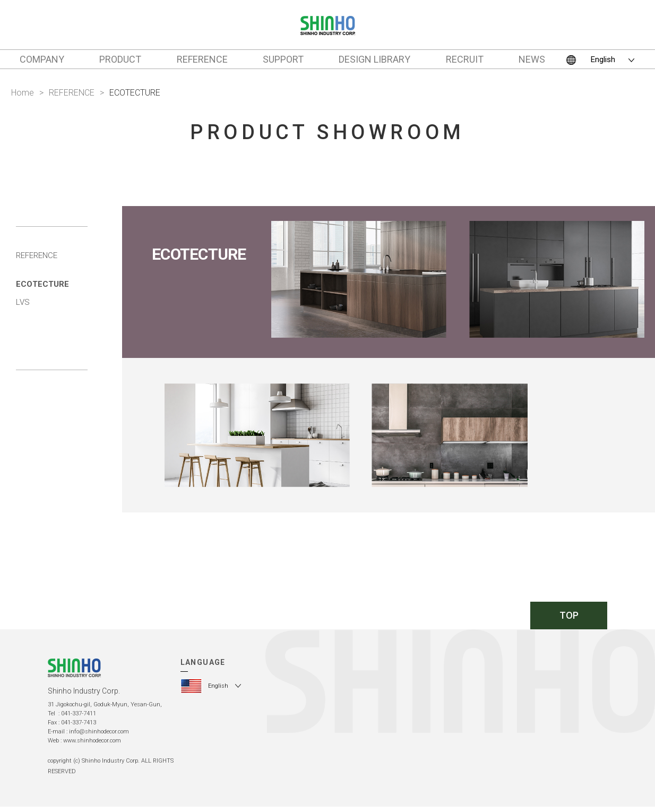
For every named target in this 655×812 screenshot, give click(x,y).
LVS (23, 302)
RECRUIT (465, 59)
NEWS (532, 59)
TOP (569, 615)
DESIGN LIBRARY (374, 59)
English (603, 59)
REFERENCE (202, 59)
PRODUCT (120, 59)
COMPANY (42, 59)
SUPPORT (283, 59)
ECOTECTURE (42, 284)
